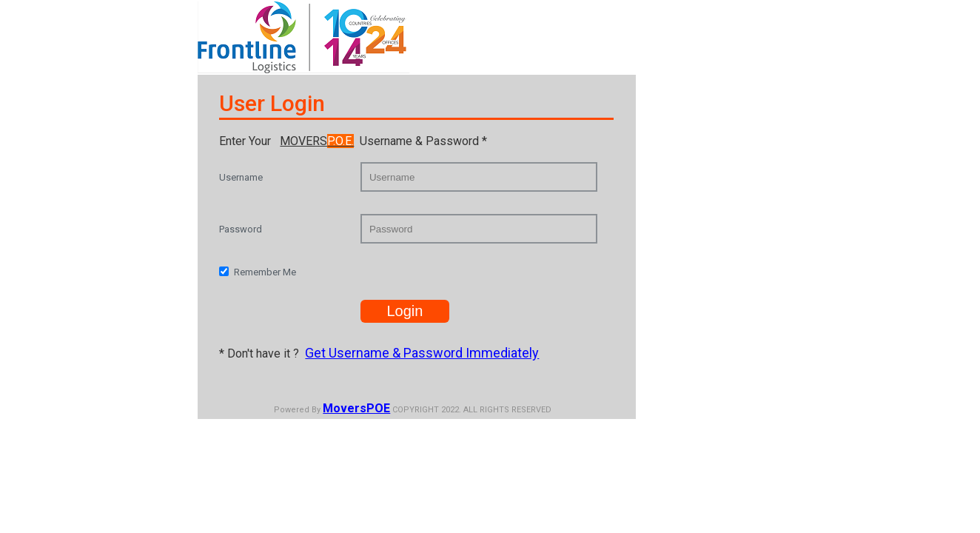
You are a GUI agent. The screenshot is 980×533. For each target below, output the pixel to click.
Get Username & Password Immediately (422, 353)
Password (241, 229)
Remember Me (265, 272)
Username (241, 177)
